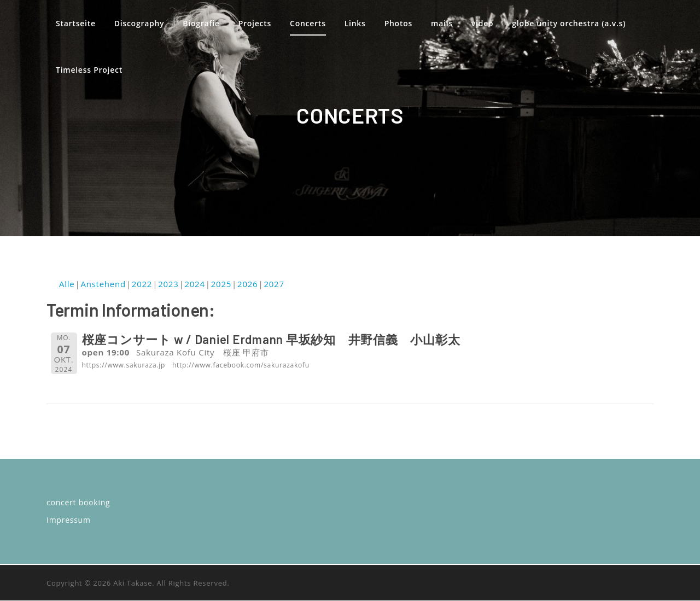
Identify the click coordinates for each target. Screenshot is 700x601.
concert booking (78, 503)
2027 (274, 284)
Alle (67, 284)
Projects (255, 23)
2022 (142, 284)
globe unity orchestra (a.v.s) (569, 23)
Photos (398, 23)
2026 (247, 284)
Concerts (308, 23)
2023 (168, 284)
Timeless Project (89, 70)
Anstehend (103, 284)
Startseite (76, 23)
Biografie (202, 23)
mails (442, 23)
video (483, 23)
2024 (194, 284)
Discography (139, 23)
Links (355, 23)
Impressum (69, 520)
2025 (221, 284)
